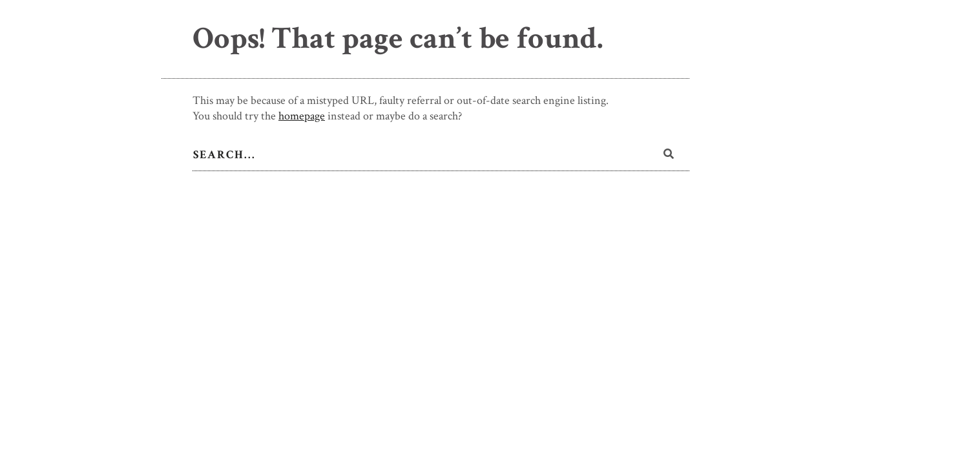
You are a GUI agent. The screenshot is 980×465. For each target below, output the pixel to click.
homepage (302, 116)
